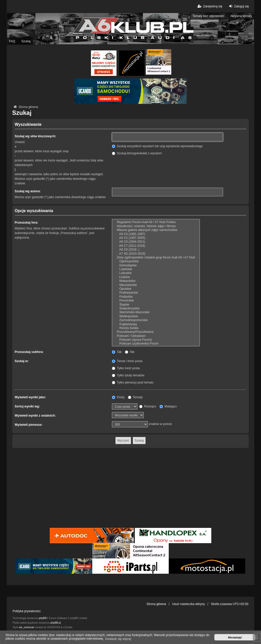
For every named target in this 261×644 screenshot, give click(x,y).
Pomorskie (156, 301)
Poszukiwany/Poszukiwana (156, 332)
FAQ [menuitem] (12, 41)
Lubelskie (156, 269)
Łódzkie (156, 277)
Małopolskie (156, 281)
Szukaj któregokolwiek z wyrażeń (137, 153)
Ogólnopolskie (156, 261)
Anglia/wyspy (156, 324)
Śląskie (156, 305)
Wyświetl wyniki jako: (30, 397)
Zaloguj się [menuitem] (238, 6)
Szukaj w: (22, 361)
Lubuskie (156, 273)
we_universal (27, 627)
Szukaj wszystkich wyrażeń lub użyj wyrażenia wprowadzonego (157, 146)
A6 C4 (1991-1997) (156, 234)
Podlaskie (156, 297)
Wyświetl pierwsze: (29, 425)
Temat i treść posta (127, 361)
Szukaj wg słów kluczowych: (36, 136)
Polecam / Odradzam (156, 336)
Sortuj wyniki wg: (27, 406)
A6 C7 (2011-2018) (156, 246)
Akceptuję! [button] (235, 637)
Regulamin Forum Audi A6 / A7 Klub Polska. (156, 222)
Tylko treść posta (126, 368)
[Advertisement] (131, 489)
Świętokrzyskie (156, 309)
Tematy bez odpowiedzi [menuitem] (208, 16)
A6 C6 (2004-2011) (156, 242)
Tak (117, 352)
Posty (118, 397)
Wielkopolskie (156, 316)
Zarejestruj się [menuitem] (210, 6)
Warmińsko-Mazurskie (156, 312)
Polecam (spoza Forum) (156, 340)
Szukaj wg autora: (28, 191)
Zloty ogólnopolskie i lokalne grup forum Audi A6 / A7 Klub (156, 258)
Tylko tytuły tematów (128, 375)
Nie (130, 352)
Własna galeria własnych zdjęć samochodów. (156, 230)
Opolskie (156, 289)
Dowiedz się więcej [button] (118, 639)
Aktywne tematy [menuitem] (241, 16)
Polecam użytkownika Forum (156, 344)
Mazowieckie (156, 285)
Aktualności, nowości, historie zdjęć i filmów (156, 226)
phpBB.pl (56, 623)
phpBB (43, 618)
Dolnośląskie (156, 265)
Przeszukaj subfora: (29, 352)
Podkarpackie (156, 293)
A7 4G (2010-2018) (156, 254)
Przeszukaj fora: (27, 223)
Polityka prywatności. (27, 611)
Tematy (135, 397)
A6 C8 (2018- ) (156, 250)
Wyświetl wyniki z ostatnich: (35, 416)
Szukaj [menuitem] (26, 41)
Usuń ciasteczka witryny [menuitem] (188, 604)
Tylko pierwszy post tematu (133, 382)
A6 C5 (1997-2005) (156, 238)
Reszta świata (156, 328)
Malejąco (168, 406)
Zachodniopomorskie (156, 320)
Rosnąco (148, 406)
